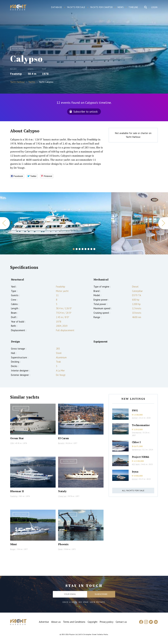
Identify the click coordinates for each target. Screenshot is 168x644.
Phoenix (63, 544)
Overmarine (137, 433)
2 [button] (77, 249)
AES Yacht (136, 464)
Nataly (62, 491)
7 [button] (91, 249)
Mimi (13, 544)
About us (56, 622)
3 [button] (80, 249)
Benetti (61, 443)
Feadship (16, 74)
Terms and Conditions (74, 622)
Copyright (93, 622)
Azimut (135, 418)
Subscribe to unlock (85, 112)
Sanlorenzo (136, 450)
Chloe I (136, 442)
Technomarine (141, 425)
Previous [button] (5, 223)
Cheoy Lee (62, 496)
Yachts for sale (76, 7)
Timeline (133, 7)
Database (57, 7)
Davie (60, 549)
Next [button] (163, 223)
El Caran (63, 438)
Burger (13, 549)
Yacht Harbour (18, 8)
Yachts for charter (102, 7)
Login (154, 7)
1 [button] (74, 249)
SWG (135, 410)
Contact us (121, 622)
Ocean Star (17, 438)
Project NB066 (140, 457)
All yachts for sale (133, 490)
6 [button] (88, 249)
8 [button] (94, 249)
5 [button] (85, 249)
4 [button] (83, 249)
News (121, 7)
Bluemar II (17, 491)
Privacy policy (107, 622)
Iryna (135, 472)
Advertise (44, 622)
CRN (12, 443)
